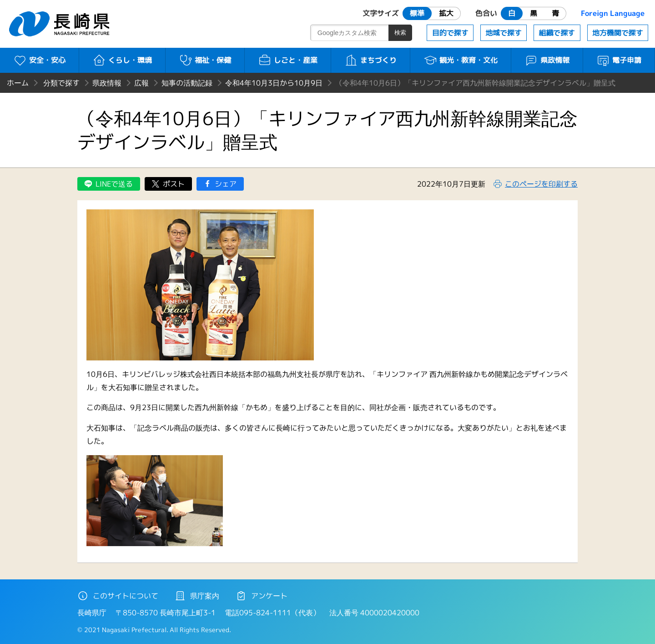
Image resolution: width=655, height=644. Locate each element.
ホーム (18, 83)
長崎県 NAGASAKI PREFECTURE (60, 24)
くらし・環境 (122, 60)
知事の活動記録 (187, 83)
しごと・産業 (288, 60)
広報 (141, 83)
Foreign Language (613, 13)
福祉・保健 (205, 60)
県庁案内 (197, 596)
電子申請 (619, 60)
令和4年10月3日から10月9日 (274, 83)
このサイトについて (118, 596)
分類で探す (61, 83)
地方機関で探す (618, 33)
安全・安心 (39, 60)
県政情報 (547, 60)
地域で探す (504, 33)
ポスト (174, 184)
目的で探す (450, 33)
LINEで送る (114, 184)
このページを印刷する (541, 184)
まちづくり (370, 60)
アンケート (262, 596)
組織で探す (557, 33)
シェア (226, 184)
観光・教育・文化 (461, 60)
